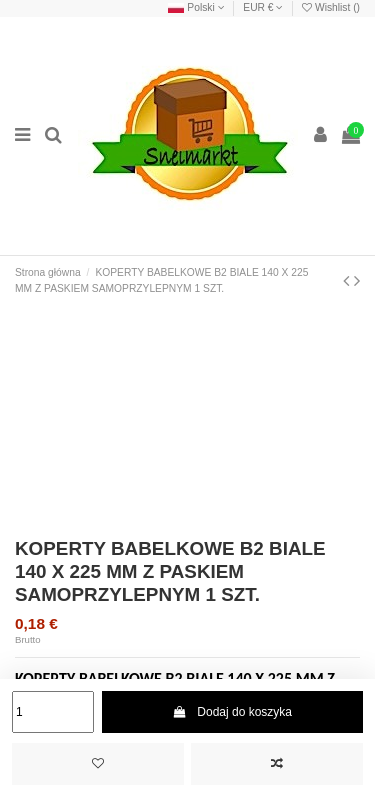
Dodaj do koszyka (232, 712)
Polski (196, 7)
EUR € (263, 7)
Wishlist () (331, 7)
